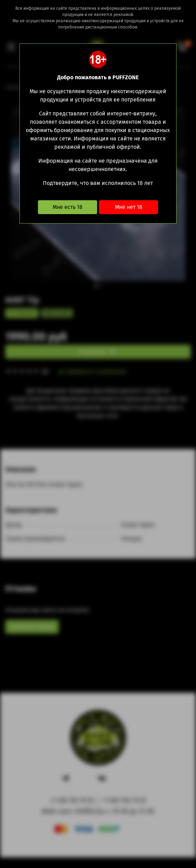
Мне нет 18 (129, 207)
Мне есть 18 (68, 207)
